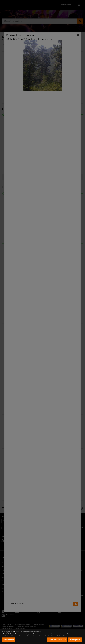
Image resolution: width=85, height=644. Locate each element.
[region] (42, 636)
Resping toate (75, 640)
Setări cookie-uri (9, 640)
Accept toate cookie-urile (57, 640)
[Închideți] (82, 632)
